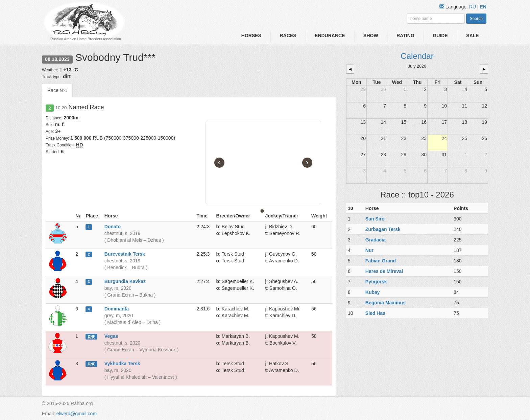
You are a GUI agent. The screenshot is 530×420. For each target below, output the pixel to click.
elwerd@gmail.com (77, 414)
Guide (440, 36)
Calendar (417, 56)
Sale (472, 36)
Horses (251, 36)
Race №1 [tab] (57, 90)
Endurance (330, 36)
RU (473, 7)
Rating (405, 36)
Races (288, 36)
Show (371, 36)
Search (476, 19)
